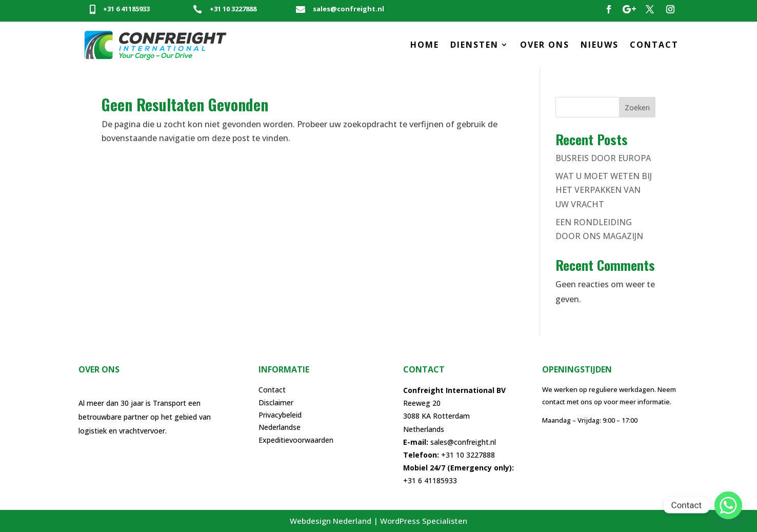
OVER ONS (545, 45)
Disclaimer (276, 402)
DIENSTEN (474, 45)
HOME (425, 45)
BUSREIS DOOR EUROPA (603, 158)
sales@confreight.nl (348, 9)
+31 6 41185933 (126, 9)
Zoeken (637, 107)
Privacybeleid (280, 415)
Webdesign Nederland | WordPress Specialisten (378, 521)
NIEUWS (600, 45)
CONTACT (654, 45)
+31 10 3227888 (233, 9)
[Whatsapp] (728, 505)
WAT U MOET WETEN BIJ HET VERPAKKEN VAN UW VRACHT (604, 190)
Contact (272, 390)
